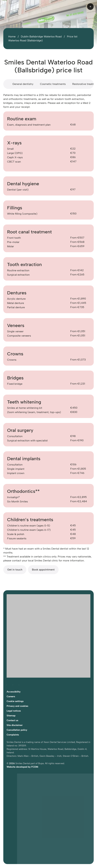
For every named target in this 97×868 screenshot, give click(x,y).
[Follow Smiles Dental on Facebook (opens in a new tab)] (7, 684)
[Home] (18, 7)
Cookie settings (15, 701)
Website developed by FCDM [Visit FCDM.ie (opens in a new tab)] (22, 767)
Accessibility (14, 692)
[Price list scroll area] (48, 84)
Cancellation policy (17, 730)
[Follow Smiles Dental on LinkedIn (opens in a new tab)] (19, 684)
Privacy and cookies (17, 706)
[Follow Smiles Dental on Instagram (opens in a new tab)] (13, 684)
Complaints (13, 735)
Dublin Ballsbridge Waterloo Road (41, 37)
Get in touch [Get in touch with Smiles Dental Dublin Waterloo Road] (15, 570)
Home (12, 37)
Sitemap (11, 716)
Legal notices (14, 711)
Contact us (12, 720)
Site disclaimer (15, 725)
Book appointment (43, 570)
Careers (11, 696)
